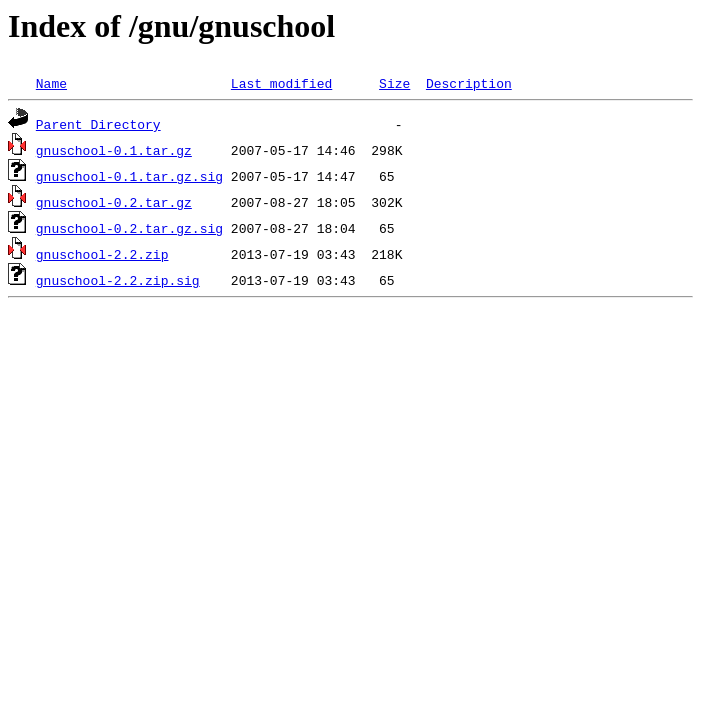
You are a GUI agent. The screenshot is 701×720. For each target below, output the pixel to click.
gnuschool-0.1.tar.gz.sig (129, 176)
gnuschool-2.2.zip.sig (118, 280)
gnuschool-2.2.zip (102, 254)
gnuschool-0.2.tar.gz (114, 202)
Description (469, 83)
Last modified (281, 83)
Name (51, 83)
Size (394, 83)
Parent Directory (98, 124)
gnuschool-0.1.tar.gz (114, 150)
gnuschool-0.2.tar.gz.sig (129, 228)
